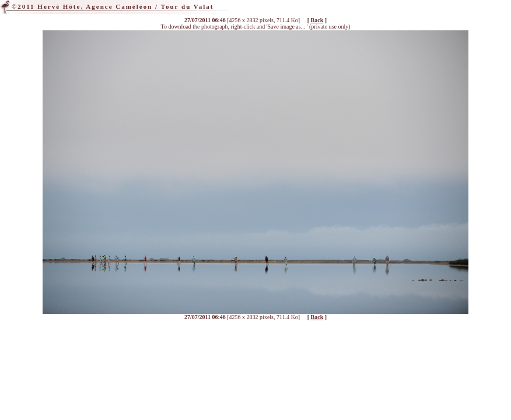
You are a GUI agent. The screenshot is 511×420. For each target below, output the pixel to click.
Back (317, 20)
